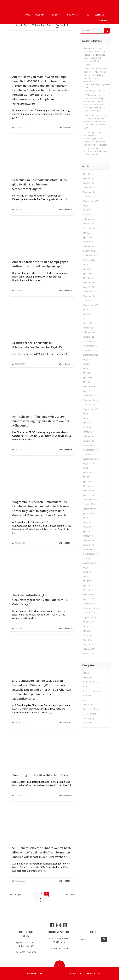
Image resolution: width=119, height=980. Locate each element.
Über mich (41, 15)
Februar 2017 (89, 595)
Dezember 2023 (90, 251)
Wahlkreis (87, 723)
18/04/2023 (20, 723)
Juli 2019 (87, 468)
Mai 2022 (87, 319)
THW (87, 15)
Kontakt (101, 15)
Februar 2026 (89, 178)
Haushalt (87, 696)
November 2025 (90, 192)
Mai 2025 (87, 210)
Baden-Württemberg (92, 682)
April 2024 (88, 237)
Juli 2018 (87, 518)
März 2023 (88, 278)
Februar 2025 (89, 219)
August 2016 (89, 622)
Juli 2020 (87, 418)
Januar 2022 (88, 337)
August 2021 (89, 359)
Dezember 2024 (90, 228)
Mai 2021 (87, 373)
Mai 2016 (87, 635)
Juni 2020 (87, 423)
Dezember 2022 (90, 292)
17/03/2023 (20, 795)
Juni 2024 (87, 233)
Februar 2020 (89, 436)
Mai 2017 (87, 581)
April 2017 (88, 586)
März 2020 (88, 432)
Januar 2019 (88, 495)
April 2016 (88, 640)
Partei (86, 700)
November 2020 (90, 400)
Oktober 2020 (89, 405)
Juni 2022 (87, 314)
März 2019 (88, 486)
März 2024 (88, 242)
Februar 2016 (89, 649)
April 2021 (88, 377)
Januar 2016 (88, 653)
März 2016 (88, 644)
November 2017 (90, 554)
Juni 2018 (87, 522)
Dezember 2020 (90, 396)
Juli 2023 (87, 264)
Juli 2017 (87, 572)
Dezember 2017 (90, 549)
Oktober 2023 (89, 260)
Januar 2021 (88, 391)
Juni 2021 (87, 368)
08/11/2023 (20, 209)
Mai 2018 (87, 527)
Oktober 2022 (89, 300)
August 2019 (89, 463)
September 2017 (91, 563)
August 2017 (89, 567)
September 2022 (91, 305)
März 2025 (88, 215)
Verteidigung (89, 718)
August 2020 (89, 414)
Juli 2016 (87, 626)
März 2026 (88, 174)
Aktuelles (87, 673)
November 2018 (90, 500)
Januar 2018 (88, 545)
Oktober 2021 (89, 350)
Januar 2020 (88, 441)
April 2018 (88, 531)
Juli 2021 (87, 364)
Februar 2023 (89, 282)
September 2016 (91, 617)
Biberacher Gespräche (93, 691)
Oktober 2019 (89, 454)
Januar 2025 (88, 224)
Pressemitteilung (91, 709)
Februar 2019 (89, 491)
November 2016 (90, 608)
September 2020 (91, 409)
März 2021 (88, 382)
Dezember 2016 (90, 604)
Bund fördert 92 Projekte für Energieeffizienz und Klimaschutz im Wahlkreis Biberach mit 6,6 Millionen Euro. (95, 122)
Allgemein (87, 677)
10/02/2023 (20, 881)
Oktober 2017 (89, 558)
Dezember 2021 (90, 341)
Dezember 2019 (90, 445)
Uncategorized (90, 714)
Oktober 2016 (89, 613)
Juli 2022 (87, 310)
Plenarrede (88, 705)
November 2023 (90, 255)
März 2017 (88, 590)
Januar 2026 (88, 183)
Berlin (56, 15)
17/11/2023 (20, 128)
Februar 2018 (89, 540)
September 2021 (91, 355)
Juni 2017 (87, 576)
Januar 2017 (88, 599)
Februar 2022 (89, 332)
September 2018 (91, 509)
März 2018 (88, 536)
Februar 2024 (89, 246)
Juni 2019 (87, 472)
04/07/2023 (20, 449)
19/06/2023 (20, 543)
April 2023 (88, 273)
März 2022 (88, 328)
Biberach (73, 15)
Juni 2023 (87, 269)
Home (27, 15)
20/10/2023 (20, 290)
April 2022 (88, 323)
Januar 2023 (88, 287)
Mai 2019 (87, 477)
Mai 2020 (87, 427)
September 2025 (91, 201)
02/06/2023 (20, 628)
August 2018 (89, 513)
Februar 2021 (89, 387)
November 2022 (90, 296)
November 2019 (90, 450)
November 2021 (90, 346)
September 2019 (91, 459)
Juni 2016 (87, 631)
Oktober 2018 (89, 504)
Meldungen (101, 20)
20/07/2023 (20, 364)
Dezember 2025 (90, 187)
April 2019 (88, 481)
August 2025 (89, 206)
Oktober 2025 (89, 196)
